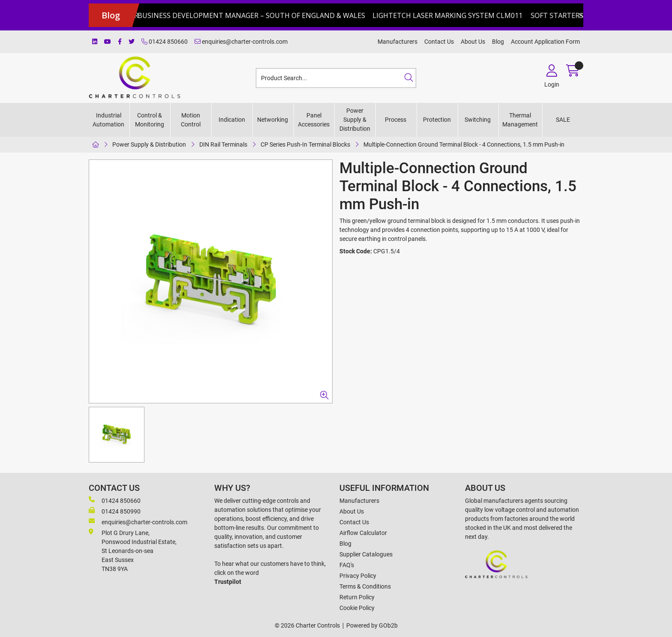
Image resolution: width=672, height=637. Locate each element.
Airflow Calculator (363, 533)
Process (396, 120)
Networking (273, 120)
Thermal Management (520, 120)
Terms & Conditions (365, 586)
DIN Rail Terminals (223, 144)
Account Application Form (545, 42)
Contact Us (439, 42)
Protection (437, 120)
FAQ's (347, 565)
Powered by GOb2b (372, 625)
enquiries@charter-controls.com (241, 42)
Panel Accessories (314, 120)
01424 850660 (165, 42)
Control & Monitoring (150, 120)
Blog (498, 42)
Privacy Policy (358, 576)
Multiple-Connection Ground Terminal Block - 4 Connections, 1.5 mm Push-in (464, 144)
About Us (473, 42)
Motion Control (191, 120)
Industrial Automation (108, 120)
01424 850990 (115, 511)
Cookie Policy (357, 608)
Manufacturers (397, 42)
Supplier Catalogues (366, 554)
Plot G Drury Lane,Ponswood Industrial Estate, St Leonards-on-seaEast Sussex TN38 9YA (133, 550)
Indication (232, 120)
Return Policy (357, 597)
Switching (478, 120)
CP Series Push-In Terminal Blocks (305, 144)
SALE (563, 120)
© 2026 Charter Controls (307, 625)
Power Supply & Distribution (355, 120)
